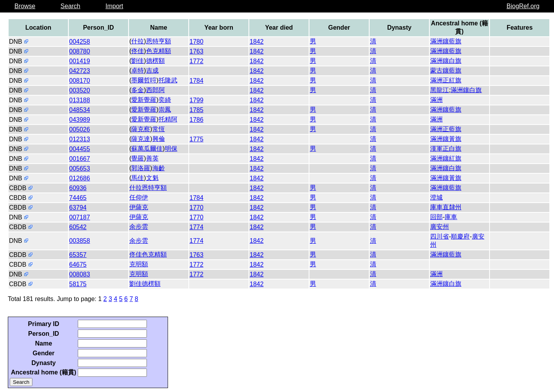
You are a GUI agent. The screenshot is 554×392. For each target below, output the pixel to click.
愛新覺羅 (144, 100)
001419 (80, 61)
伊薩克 (139, 207)
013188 (80, 100)
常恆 (159, 129)
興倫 (159, 139)
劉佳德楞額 (145, 284)
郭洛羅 (141, 168)
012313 (80, 139)
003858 (80, 241)
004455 (80, 149)
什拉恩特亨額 (148, 188)
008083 (80, 274)
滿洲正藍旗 (446, 129)
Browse (25, 6)
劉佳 (138, 61)
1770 (197, 208)
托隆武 (168, 80)
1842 (257, 42)
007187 (80, 217)
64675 (78, 265)
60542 (78, 227)
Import (114, 6)
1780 (197, 42)
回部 (436, 217)
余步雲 (139, 227)
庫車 (451, 217)
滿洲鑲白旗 (446, 61)
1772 (197, 61)
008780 (80, 51)
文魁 (152, 178)
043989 (80, 120)
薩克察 (141, 129)
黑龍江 (440, 90)
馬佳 (138, 178)
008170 (80, 81)
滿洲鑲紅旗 (446, 158)
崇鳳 (165, 110)
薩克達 (141, 139)
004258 (80, 42)
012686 (80, 178)
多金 (138, 90)
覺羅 (138, 158)
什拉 (138, 41)
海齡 (159, 168)
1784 (197, 81)
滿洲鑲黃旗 (446, 139)
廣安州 (440, 227)
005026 (80, 129)
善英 (152, 158)
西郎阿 (155, 90)
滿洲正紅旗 (446, 80)
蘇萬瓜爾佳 (147, 149)
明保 (171, 149)
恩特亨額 (159, 41)
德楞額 (155, 61)
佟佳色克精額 (148, 254)
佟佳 (138, 51)
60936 (78, 188)
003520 (80, 90)
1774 (197, 227)
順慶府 (460, 236)
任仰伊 (139, 197)
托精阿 (168, 119)
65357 (78, 255)
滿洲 (436, 100)
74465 (78, 198)
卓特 (138, 70)
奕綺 (165, 100)
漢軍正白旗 (446, 149)
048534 (80, 110)
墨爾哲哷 (144, 80)
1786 (197, 120)
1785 (197, 110)
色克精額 (159, 51)
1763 (197, 51)
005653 (80, 168)
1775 (197, 139)
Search (71, 6)
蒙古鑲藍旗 (446, 70)
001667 (80, 159)
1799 (197, 100)
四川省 (440, 236)
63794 (78, 208)
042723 (80, 71)
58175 (78, 284)
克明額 (139, 264)
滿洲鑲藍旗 (446, 41)
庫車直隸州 (446, 207)
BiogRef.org (523, 6)
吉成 (152, 70)
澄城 (436, 197)
